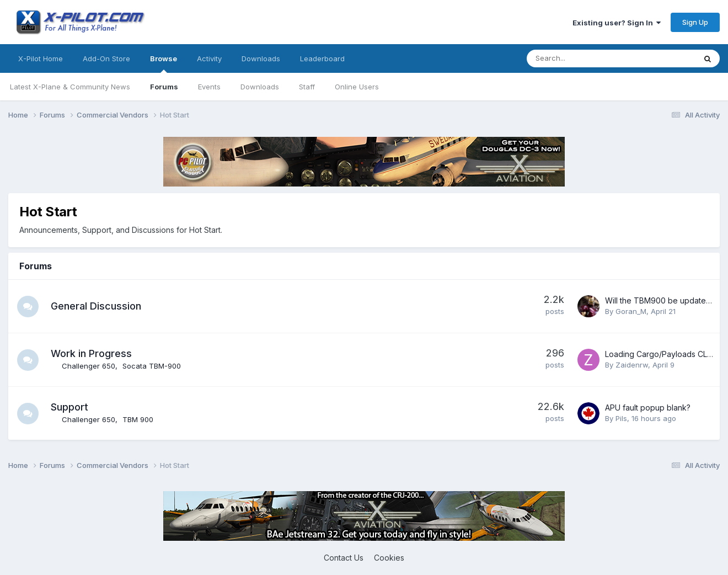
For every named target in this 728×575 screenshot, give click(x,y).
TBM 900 (138, 419)
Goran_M (631, 311)
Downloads (260, 87)
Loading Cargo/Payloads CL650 (663, 354)
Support (70, 407)
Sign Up (695, 22)
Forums (164, 87)
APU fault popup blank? (648, 408)
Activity (209, 58)
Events (209, 87)
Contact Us (344, 558)
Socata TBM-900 (152, 366)
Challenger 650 (89, 366)
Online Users (357, 87)
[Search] (582, 58)
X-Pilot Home (41, 58)
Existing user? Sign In (617, 23)
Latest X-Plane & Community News (70, 87)
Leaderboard (322, 58)
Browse (164, 63)
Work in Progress (92, 353)
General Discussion (97, 306)
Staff (307, 87)
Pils (621, 418)
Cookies (389, 558)
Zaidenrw (632, 365)
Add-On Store (106, 58)
